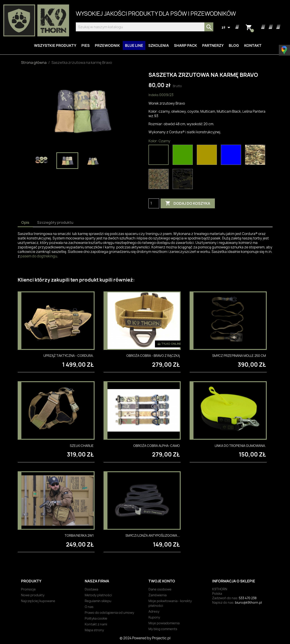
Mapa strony (94, 630)
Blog (234, 45)
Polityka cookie (96, 618)
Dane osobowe (160, 589)
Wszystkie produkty (55, 45)
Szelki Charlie (82, 446)
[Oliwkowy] (184, 156)
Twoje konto (162, 581)
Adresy (154, 611)
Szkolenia (159, 45)
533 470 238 (248, 598)
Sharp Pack (185, 45)
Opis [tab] (25, 222)
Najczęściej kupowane (38, 601)
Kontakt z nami (96, 624)
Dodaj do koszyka (188, 203)
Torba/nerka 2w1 (79, 535)
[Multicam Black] (184, 180)
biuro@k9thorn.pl (248, 602)
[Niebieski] (232, 156)
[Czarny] (159, 156)
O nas (89, 607)
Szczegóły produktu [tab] (55, 222)
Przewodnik (107, 45)
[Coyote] (208, 156)
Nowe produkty (33, 595)
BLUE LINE (134, 45)
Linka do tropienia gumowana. (240, 446)
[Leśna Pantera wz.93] (159, 180)
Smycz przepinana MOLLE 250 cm (239, 356)
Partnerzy (213, 45)
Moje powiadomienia (164, 623)
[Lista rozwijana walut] (226, 28)
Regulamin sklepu (98, 601)
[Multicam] (256, 156)
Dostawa (91, 589)
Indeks (153, 95)
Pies (86, 45)
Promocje (28, 589)
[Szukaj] (145, 27)
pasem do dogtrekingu (39, 256)
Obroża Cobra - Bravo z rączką (153, 356)
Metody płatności (98, 595)
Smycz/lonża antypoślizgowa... (153, 535)
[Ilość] (154, 203)
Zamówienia (158, 595)
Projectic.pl (161, 638)
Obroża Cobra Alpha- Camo (157, 446)
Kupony (154, 617)
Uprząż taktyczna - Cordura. (69, 356)
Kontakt (253, 45)
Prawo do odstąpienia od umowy (109, 613)
